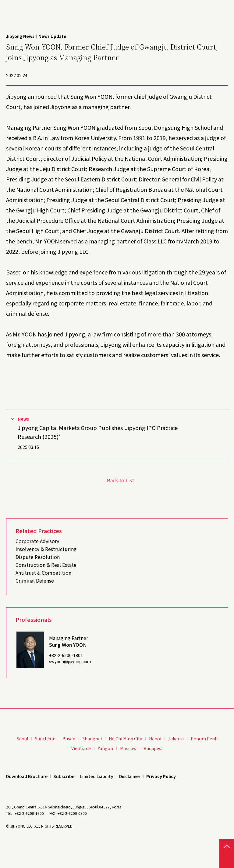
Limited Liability (97, 776)
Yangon (105, 748)
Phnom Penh (204, 739)
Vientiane (81, 748)
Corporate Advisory (37, 541)
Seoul (22, 739)
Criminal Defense (35, 580)
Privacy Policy (161, 776)
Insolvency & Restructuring (46, 549)
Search (213, 8)
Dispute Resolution (38, 557)
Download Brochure (27, 776)
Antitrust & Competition (43, 573)
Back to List (121, 480)
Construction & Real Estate (46, 565)
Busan (69, 739)
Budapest (153, 748)
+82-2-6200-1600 (29, 813)
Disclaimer (130, 776)
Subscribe (64, 776)
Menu (225, 8)
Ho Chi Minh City (125, 739)
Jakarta (176, 739)
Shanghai (92, 739)
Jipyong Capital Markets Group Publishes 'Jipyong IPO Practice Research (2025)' (98, 432)
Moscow (128, 748)
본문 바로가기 (0, 0)
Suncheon (45, 739)
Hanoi (155, 739)
